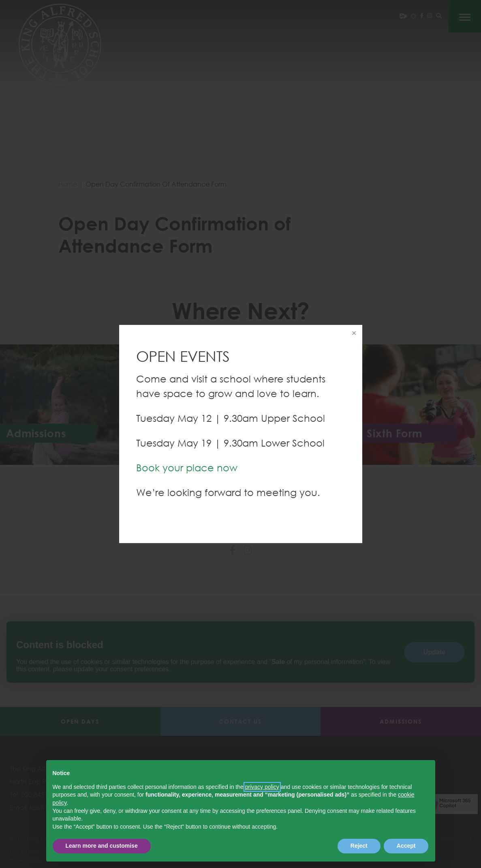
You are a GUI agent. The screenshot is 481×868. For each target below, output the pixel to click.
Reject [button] (359, 846)
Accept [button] (406, 846)
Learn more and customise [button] (102, 846)
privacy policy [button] (262, 787)
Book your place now (187, 467)
